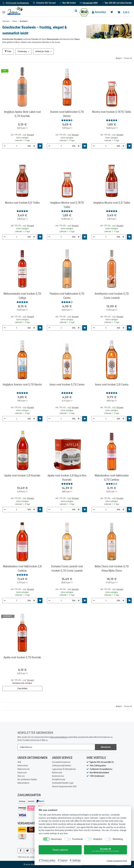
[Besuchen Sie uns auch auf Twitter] (28, 851)
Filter (8, 51)
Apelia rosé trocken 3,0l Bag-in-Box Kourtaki (67, 478)
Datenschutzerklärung (59, 737)
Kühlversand (57, 773)
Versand (30, 135)
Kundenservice (58, 776)
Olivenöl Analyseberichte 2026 (64, 786)
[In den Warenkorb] (40, 146)
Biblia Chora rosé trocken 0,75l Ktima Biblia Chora (112, 568)
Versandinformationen (61, 762)
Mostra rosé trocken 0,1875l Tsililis (112, 112)
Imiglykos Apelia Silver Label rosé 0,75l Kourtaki (22, 114)
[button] (77, 11)
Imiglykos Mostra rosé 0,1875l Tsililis (67, 205)
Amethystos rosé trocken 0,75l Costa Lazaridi (112, 296)
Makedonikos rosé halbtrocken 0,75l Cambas (112, 478)
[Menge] (17, 146)
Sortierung (22, 51)
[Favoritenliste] (112, 12)
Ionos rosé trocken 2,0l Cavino (112, 385)
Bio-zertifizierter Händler (27, 779)
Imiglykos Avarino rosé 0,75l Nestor (22, 385)
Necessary (56, 839)
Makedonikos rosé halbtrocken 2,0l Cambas (22, 568)
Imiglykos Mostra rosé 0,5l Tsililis (112, 203)
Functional (77, 839)
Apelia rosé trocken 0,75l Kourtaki (22, 657)
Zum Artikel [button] (22, 688)
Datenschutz (23, 766)
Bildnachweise (23, 783)
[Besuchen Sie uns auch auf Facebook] (20, 851)
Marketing (118, 839)
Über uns (21, 776)
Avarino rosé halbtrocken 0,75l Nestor (67, 114)
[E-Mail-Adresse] (56, 747)
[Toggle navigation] (4, 11)
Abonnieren (106, 747)
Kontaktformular (59, 779)
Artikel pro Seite (42, 51)
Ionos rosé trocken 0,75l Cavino (67, 385)
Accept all (105, 850)
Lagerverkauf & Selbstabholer (64, 769)
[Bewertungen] (67, 120)
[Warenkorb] (123, 12)
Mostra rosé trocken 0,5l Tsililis (22, 203)
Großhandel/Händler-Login (63, 783)
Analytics (98, 839)
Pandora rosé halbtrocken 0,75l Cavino (67, 296)
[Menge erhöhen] (34, 146)
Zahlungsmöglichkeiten (62, 766)
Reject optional (60, 850)
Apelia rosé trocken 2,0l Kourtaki (22, 476)
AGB (19, 762)
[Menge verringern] (5, 146)
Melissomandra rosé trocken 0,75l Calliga (22, 296)
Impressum (22, 773)
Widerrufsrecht (24, 769)
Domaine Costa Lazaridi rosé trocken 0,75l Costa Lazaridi (67, 568)
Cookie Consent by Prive (117, 861)
